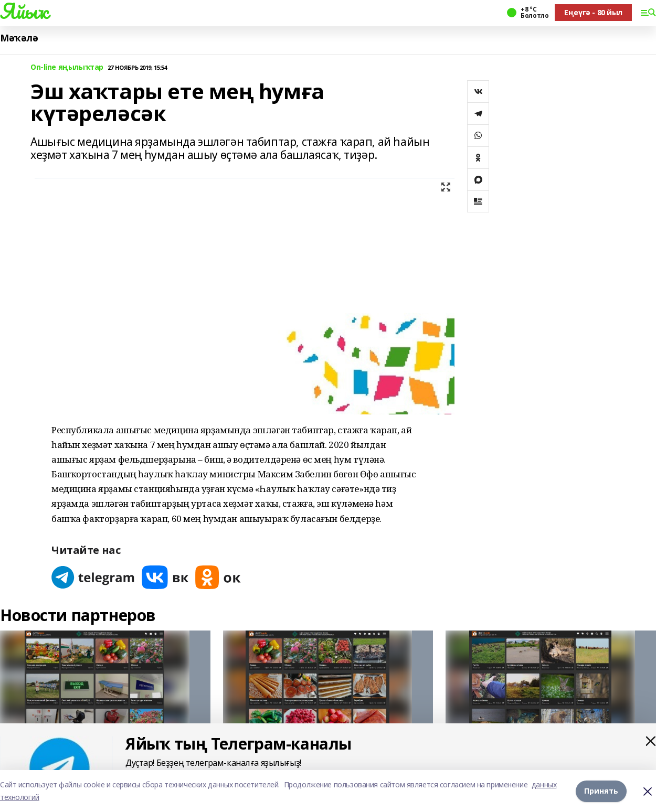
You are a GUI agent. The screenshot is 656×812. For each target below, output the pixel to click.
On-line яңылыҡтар (67, 67)
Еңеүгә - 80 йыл (593, 12)
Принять (601, 791)
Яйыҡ (24, 11)
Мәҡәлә (19, 38)
